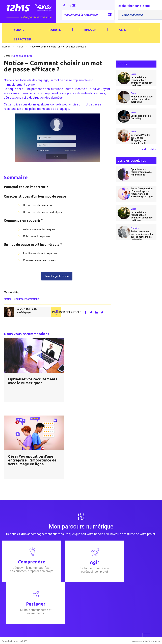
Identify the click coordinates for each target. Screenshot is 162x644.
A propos (137, 641)
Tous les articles (148, 149)
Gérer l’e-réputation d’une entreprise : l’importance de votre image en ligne (32, 460)
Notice (8, 299)
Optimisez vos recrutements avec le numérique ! (33, 381)
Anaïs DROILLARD (27, 309)
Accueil (6, 47)
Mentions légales (152, 641)
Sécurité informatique (26, 299)
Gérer (20, 47)
